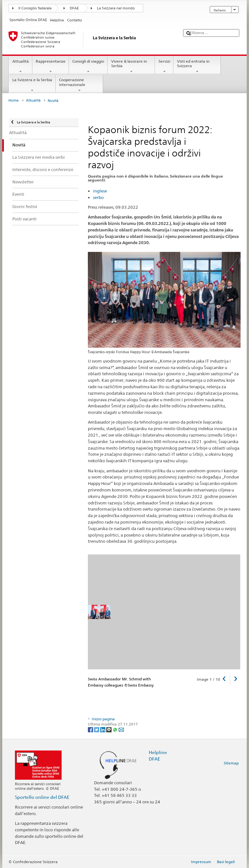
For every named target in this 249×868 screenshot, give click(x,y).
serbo (98, 197)
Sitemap (231, 763)
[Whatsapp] (116, 729)
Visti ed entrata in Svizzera (197, 67)
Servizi (164, 67)
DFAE (74, 8)
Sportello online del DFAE (42, 797)
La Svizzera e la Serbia (32, 85)
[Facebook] (91, 729)
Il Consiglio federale (35, 8)
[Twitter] (97, 729)
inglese (100, 191)
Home (13, 100)
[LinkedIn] (103, 729)
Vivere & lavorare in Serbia (131, 67)
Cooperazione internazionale (79, 85)
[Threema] (109, 729)
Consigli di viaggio (88, 67)
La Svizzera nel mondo (116, 8)
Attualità (20, 67)
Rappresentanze (51, 67)
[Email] (121, 729)
